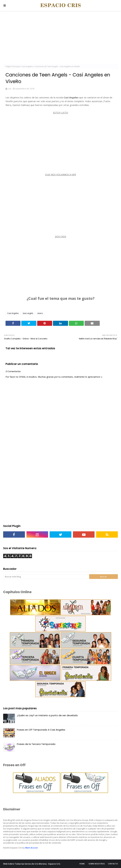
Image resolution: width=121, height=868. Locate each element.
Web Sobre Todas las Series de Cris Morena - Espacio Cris (32, 864)
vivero (40, 313)
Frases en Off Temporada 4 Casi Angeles (41, 730)
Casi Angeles (27, 66)
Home (82, 864)
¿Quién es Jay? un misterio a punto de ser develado (47, 715)
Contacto (113, 864)
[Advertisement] (60, 38)
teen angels (28, 313)
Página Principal (13, 66)
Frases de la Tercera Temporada (36, 744)
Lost (9, 89)
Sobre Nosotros (97, 864)
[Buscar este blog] (46, 577)
